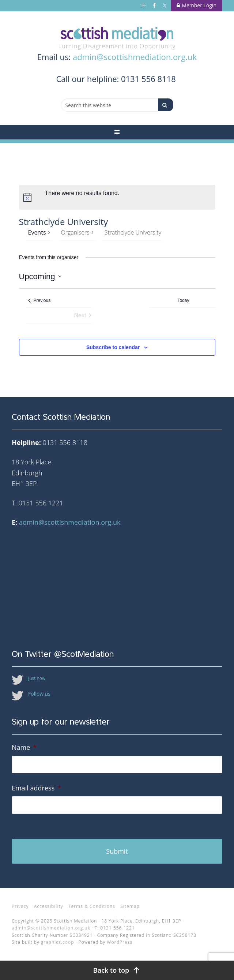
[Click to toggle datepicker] (40, 276)
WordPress (120, 942)
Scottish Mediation (117, 34)
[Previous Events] (39, 301)
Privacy (20, 906)
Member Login (197, 5)
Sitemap (130, 906)
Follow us (39, 694)
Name (24, 747)
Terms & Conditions (92, 906)
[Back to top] (117, 970)
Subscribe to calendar (113, 347)
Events (37, 232)
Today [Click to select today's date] (184, 300)
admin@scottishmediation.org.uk (135, 57)
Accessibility (49, 906)
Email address (36, 788)
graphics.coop (58, 942)
